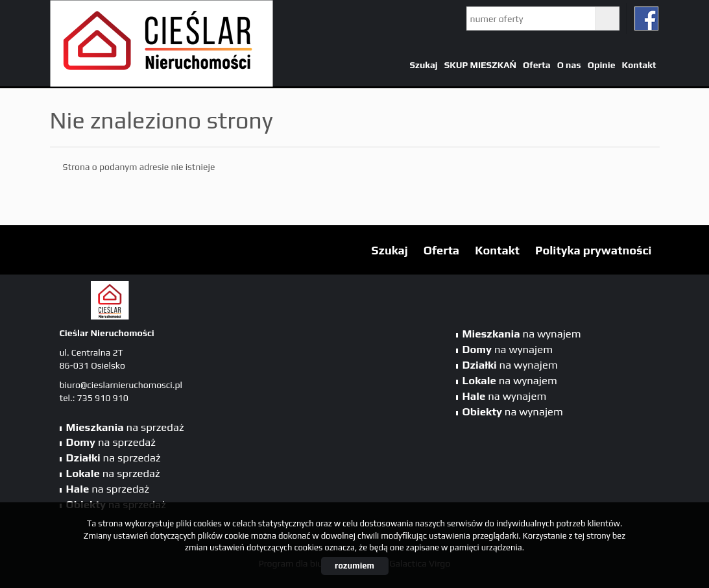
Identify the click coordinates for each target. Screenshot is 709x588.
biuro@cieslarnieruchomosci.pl (121, 385)
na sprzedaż (125, 427)
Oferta (537, 65)
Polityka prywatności (593, 250)
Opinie (602, 65)
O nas (569, 65)
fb (646, 18)
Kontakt (639, 65)
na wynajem (522, 334)
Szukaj (423, 65)
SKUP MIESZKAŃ (480, 65)
